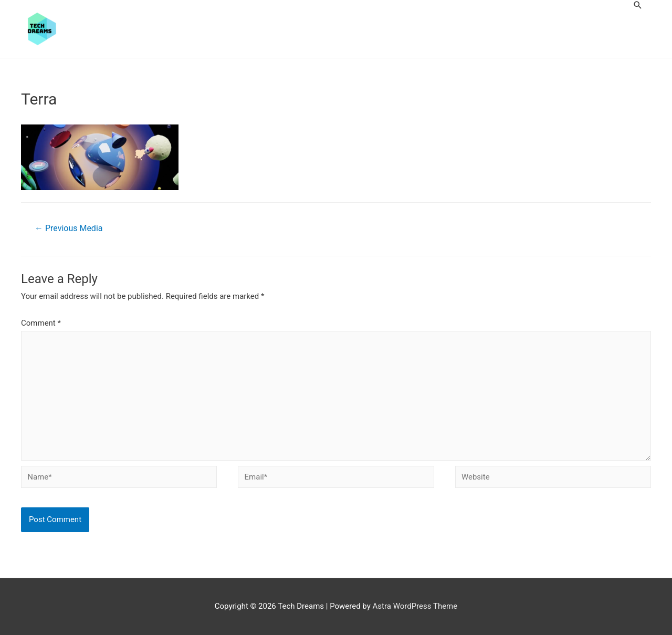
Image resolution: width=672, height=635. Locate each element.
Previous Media (69, 228)
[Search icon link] (638, 5)
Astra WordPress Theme (415, 606)
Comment (41, 323)
